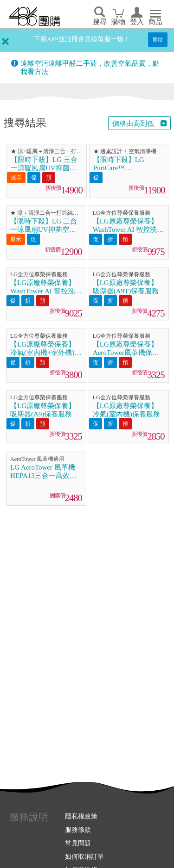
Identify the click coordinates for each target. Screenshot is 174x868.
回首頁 (35, 17)
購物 (118, 22)
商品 (155, 22)
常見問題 (78, 843)
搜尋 (100, 22)
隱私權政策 (81, 816)
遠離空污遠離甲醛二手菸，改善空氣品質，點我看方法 (90, 68)
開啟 (158, 39)
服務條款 (78, 830)
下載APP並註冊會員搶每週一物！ (82, 39)
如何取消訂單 (84, 856)
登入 (137, 22)
